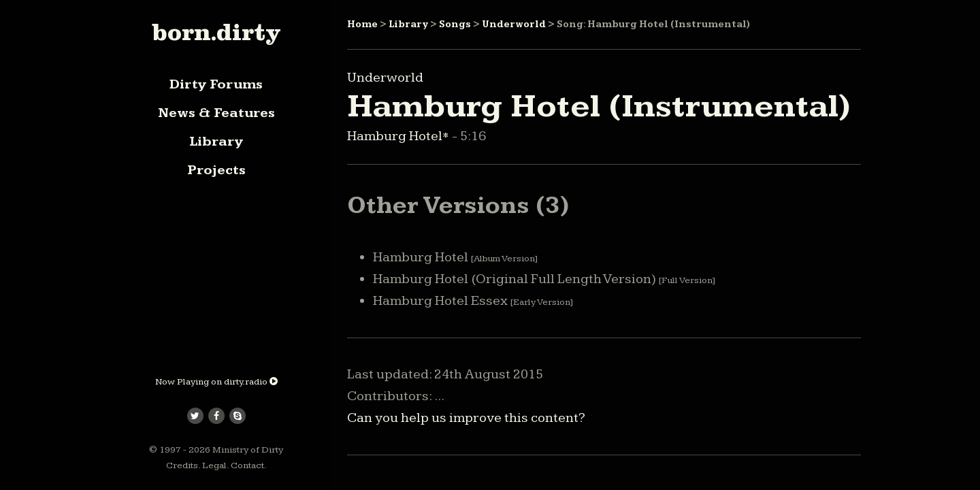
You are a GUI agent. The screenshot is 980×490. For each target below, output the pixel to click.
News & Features (216, 113)
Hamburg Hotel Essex (473, 301)
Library (216, 142)
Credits (182, 465)
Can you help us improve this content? (466, 418)
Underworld (514, 24)
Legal (214, 465)
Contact (247, 465)
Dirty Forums (216, 84)
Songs (455, 24)
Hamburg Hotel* (399, 136)
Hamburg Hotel (455, 257)
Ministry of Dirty (248, 450)
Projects (216, 170)
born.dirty (216, 32)
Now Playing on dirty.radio (216, 382)
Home (362, 24)
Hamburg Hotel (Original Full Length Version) (544, 279)
